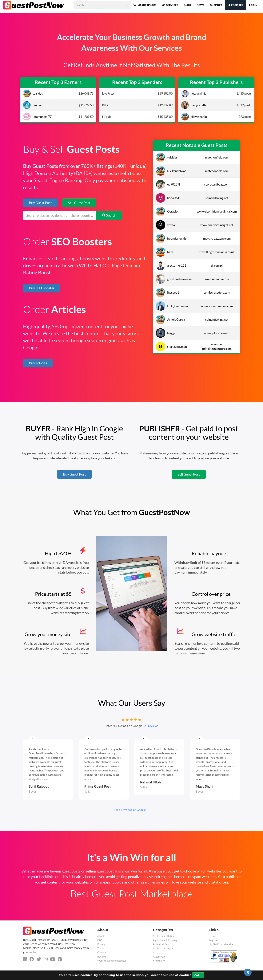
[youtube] (53, 959)
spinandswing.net (217, 198)
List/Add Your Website (221, 944)
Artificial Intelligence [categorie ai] (164, 949)
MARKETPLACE (145, 5)
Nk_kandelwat (171, 171)
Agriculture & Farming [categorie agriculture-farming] (165, 940)
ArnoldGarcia (170, 319)
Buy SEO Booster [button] (42, 288)
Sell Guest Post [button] (79, 203)
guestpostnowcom (173, 279)
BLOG (187, 5)
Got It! (198, 975)
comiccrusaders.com (217, 292)
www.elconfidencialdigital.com (217, 211)
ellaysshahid (194, 117)
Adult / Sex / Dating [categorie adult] (164, 936)
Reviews (102, 957)
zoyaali (166, 225)
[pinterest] (60, 959)
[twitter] (39, 959)
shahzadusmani (172, 347)
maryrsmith (193, 105)
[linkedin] (25, 959)
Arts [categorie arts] (155, 953)
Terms (101, 949)
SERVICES (170, 5)
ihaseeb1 (167, 292)
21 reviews (151, 726)
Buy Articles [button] (38, 363)
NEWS (201, 5)
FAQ (100, 940)
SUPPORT (216, 5)
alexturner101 (171, 265)
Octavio (167, 211)
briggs (165, 333)
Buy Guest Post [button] (40, 203)
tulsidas (33, 93)
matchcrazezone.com (217, 238)
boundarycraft (171, 238)
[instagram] (46, 959)
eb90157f (168, 184)
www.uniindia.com (217, 279)
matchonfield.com (217, 157)
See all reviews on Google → (131, 810)
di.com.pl (217, 265)
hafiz (165, 252)
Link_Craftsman (172, 306)
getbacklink (193, 93)
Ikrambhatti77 (37, 117)
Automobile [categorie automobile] (159, 957)
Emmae (33, 105)
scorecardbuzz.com (217, 184)
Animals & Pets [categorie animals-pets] (161, 944)
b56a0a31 (168, 198)
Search (109, 215)
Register (236, 5)
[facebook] (32, 959)
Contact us (103, 953)
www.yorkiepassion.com (217, 306)
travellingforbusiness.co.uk (217, 252)
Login (253, 5)
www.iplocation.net (217, 333)
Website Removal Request (112, 961)
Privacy (101, 944)
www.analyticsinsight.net (217, 225)
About (101, 936)
